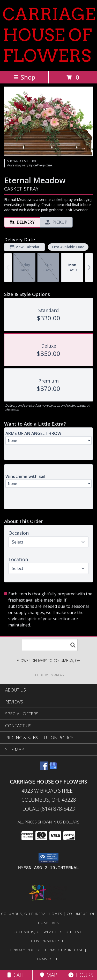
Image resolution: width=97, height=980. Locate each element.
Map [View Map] (49, 975)
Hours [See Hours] (81, 975)
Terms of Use (49, 959)
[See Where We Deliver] (49, 675)
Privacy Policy (25, 950)
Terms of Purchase (64, 950)
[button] (48, 858)
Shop (24, 77)
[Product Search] (50, 645)
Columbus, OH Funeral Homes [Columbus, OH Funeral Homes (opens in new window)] (32, 914)
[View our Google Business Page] (53, 768)
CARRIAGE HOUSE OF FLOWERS (49, 35)
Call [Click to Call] (16, 975)
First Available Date (68, 247)
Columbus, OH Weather (37, 932)
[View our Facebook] (44, 768)
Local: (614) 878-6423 (49, 809)
